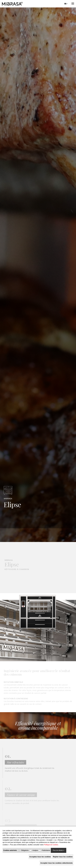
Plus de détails (59, 850)
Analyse (35, 850)
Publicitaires (46, 850)
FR (66, 4)
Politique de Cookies (51, 845)
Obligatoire (25, 850)
